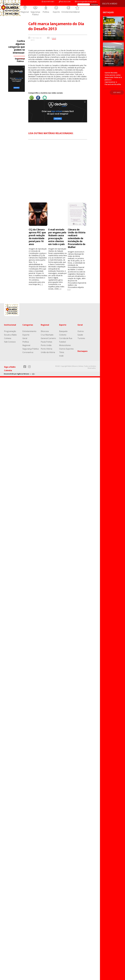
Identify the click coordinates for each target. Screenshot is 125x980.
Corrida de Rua (66, 338)
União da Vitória (48, 352)
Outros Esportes (66, 349)
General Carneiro (48, 338)
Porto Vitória (46, 349)
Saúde (80, 335)
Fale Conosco (10, 342)
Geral (77, 12)
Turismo (81, 338)
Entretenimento (68, 12)
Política (46, 12)
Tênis (62, 352)
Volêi (61, 356)
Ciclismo (63, 335)
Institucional (10, 325)
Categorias (28, 325)
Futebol (62, 342)
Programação (10, 331)
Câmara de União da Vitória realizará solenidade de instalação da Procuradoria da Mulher (77, 238)
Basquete (63, 331)
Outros (81, 331)
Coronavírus (28, 352)
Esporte (56, 12)
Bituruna (45, 331)
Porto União (46, 345)
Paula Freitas (46, 342)
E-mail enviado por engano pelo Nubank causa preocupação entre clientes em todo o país (57, 237)
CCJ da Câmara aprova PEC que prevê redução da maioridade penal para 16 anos (37, 237)
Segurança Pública (35, 13)
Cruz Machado (47, 335)
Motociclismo (65, 345)
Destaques (82, 351)
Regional (25, 12)
